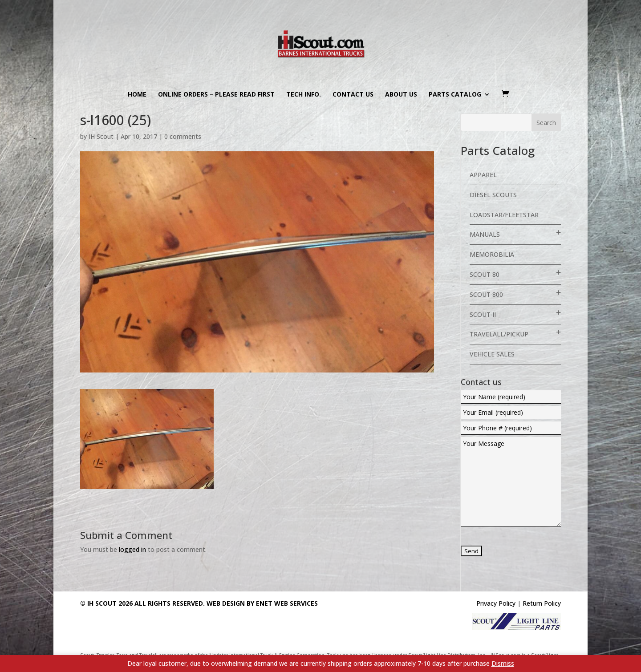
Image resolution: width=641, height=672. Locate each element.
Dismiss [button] (503, 663)
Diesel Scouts (493, 195)
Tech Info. (304, 95)
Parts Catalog (455, 95)
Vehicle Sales (492, 354)
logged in (132, 549)
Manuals (485, 234)
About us (401, 95)
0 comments (183, 136)
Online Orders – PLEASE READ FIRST (216, 95)
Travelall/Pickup (499, 334)
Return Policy (542, 603)
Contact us (353, 95)
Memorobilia (492, 254)
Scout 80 (485, 274)
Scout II (483, 314)
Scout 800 (486, 294)
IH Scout (101, 136)
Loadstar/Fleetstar (504, 215)
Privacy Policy (496, 603)
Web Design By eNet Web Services (262, 603)
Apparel (483, 175)
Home (137, 95)
